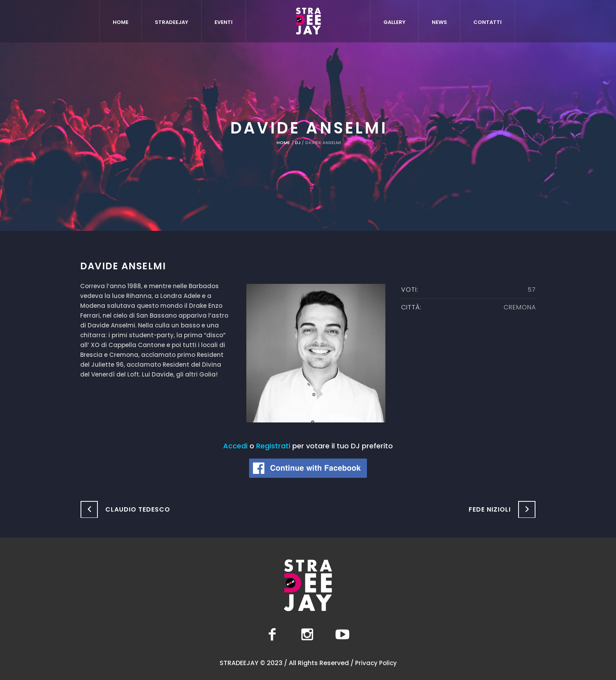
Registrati (273, 446)
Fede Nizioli (490, 509)
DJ (298, 143)
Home (283, 143)
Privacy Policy (376, 663)
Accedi (235, 446)
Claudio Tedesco (138, 509)
